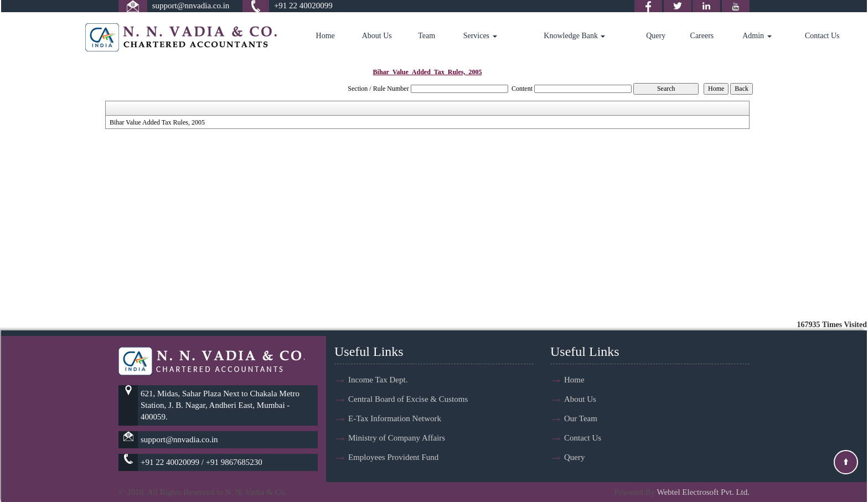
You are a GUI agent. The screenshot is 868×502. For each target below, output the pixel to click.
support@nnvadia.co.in (191, 6)
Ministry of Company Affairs (397, 438)
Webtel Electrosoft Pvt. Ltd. (703, 492)
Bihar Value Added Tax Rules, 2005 (157, 122)
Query (656, 36)
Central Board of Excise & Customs (408, 399)
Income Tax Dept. (378, 380)
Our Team (581, 418)
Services (480, 36)
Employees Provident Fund (393, 457)
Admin (757, 36)
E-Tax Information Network (395, 418)
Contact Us (822, 36)
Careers (702, 36)
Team (427, 36)
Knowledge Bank (574, 36)
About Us (377, 36)
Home (325, 36)
